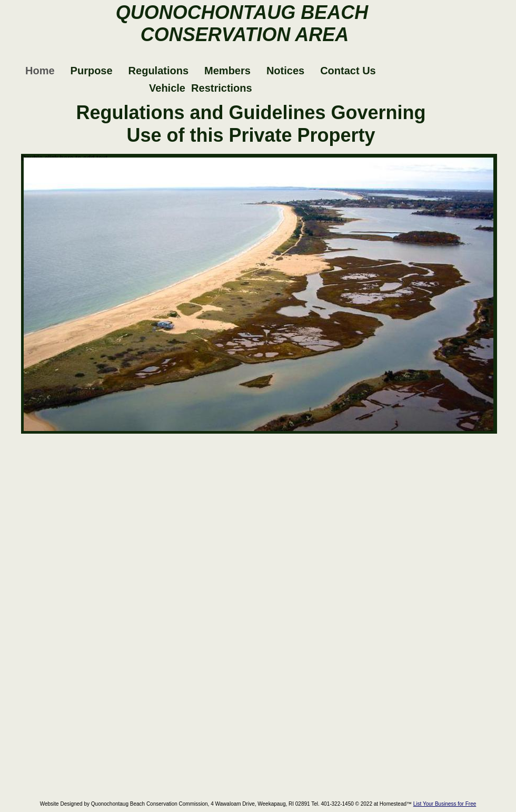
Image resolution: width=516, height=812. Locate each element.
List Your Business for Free (445, 804)
